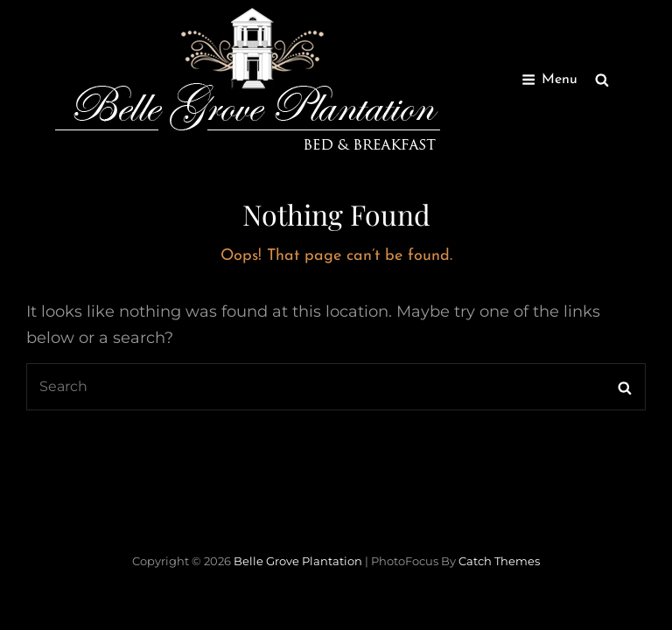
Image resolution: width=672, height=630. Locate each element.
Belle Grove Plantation (298, 561)
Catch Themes (499, 561)
